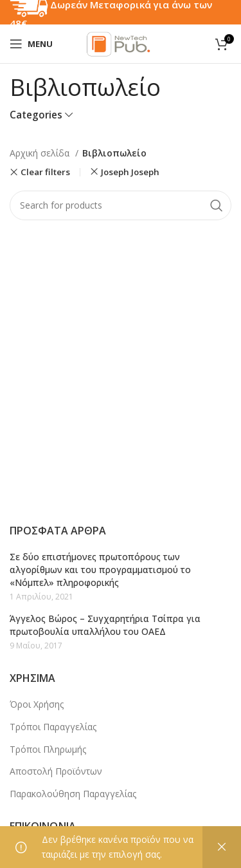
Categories (36, 115)
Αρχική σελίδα (41, 153)
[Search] (121, 205)
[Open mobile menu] (31, 44)
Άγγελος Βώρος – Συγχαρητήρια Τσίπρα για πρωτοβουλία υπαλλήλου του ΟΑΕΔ (105, 625)
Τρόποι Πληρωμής (48, 749)
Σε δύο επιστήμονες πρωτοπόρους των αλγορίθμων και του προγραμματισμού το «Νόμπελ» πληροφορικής (100, 569)
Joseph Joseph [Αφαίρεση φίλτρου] (130, 172)
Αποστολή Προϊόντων (56, 771)
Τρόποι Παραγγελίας (53, 727)
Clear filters (45, 172)
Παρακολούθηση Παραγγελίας (73, 794)
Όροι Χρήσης (37, 704)
